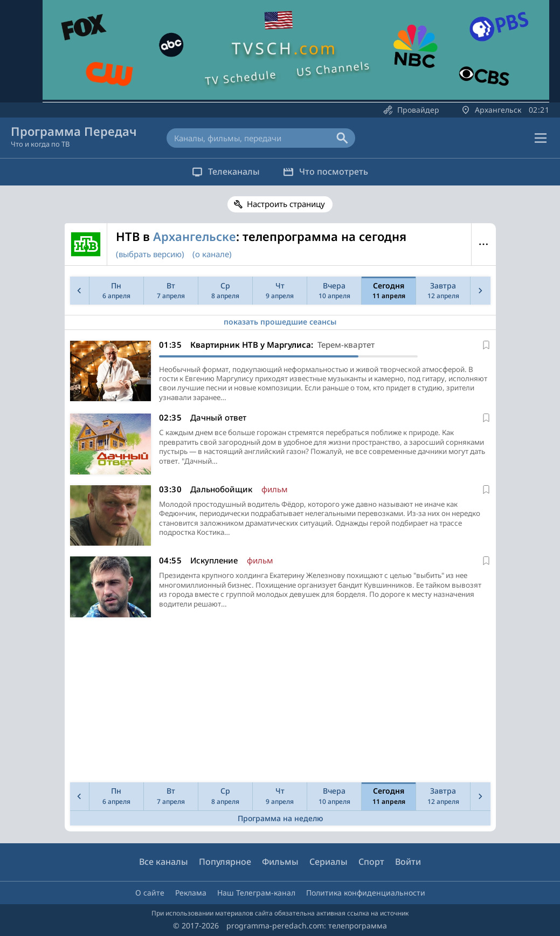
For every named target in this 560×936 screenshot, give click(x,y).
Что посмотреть (330, 171)
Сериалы (329, 862)
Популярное (225, 862)
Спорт (371, 862)
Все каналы (164, 862)
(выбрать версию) (150, 254)
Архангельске (195, 236)
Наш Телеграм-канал (256, 893)
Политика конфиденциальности (366, 893)
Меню (484, 244)
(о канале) (212, 254)
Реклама (191, 893)
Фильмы (280, 862)
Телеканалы (222, 171)
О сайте (150, 893)
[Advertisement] (278, 704)
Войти (408, 862)
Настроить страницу (286, 204)
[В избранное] (486, 345)
